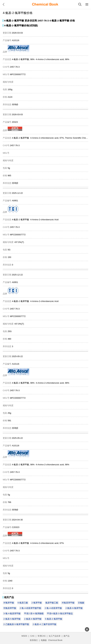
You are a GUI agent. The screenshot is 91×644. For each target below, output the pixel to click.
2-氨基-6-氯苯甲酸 (74, 608)
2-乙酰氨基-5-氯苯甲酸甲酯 (16, 624)
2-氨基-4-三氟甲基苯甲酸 (44, 624)
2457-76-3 (43, 21)
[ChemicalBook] (45, 4)
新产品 (66, 636)
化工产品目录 (55, 636)
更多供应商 (31, 21)
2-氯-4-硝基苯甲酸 (53, 608)
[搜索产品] (80, 4)
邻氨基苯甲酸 (10, 608)
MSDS (24, 636)
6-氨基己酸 (23, 603)
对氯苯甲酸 (9, 603)
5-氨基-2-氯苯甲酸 (54, 619)
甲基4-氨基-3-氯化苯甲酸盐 (60, 613)
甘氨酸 (81, 603)
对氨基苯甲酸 (68, 603)
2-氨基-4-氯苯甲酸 (33, 619)
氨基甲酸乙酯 (52, 603)
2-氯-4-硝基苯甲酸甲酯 (30, 608)
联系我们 (34, 640)
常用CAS (42, 636)
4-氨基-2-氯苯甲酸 (14, 21)
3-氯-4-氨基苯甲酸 (12, 613)
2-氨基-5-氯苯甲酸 (12, 619)
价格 (72, 21)
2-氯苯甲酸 (37, 603)
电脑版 (44, 640)
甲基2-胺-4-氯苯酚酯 (34, 613)
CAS (32, 636)
